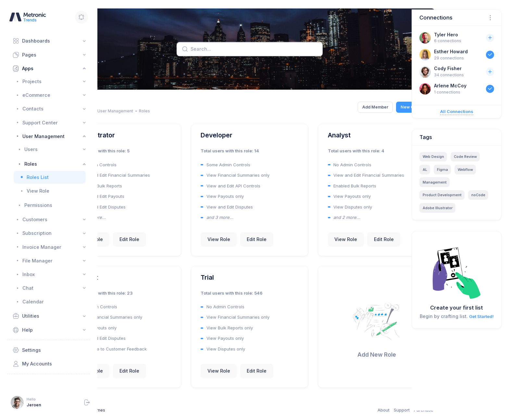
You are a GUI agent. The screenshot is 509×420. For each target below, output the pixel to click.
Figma (442, 170)
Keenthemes (126, 410)
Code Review (465, 157)
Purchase (390, 410)
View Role (125, 246)
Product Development (442, 195)
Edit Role (163, 246)
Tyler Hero (446, 35)
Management (435, 182)
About (350, 410)
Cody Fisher (448, 68)
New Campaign (382, 107)
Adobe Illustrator (438, 208)
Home (103, 111)
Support (368, 410)
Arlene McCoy (450, 86)
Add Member (341, 107)
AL (425, 170)
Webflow (465, 170)
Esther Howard (451, 51)
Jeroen (34, 405)
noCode (478, 195)
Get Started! (481, 316)
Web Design (433, 157)
